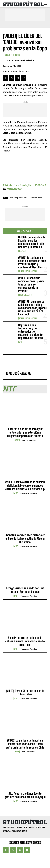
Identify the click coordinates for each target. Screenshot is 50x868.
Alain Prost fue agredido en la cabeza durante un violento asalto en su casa (25, 641)
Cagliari (13, 198)
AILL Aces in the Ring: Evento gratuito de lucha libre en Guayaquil (25, 795)
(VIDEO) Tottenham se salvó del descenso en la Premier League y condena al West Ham (32, 262)
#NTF (21, 342)
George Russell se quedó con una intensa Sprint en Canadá (25, 590)
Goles (7, 55)
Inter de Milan (36, 198)
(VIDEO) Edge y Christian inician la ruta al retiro (25, 693)
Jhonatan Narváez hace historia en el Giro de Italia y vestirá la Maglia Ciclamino (25, 539)
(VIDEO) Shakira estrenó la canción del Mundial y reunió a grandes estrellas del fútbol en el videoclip (25, 486)
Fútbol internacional (28, 271)
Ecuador (23, 251)
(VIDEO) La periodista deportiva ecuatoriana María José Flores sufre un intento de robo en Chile (25, 744)
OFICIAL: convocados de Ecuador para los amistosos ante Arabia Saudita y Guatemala (32, 242)
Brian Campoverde (29, 440)
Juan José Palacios (25, 60)
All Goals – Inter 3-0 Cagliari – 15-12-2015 (24, 185)
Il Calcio (17, 55)
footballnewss (14, 189)
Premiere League (26, 295)
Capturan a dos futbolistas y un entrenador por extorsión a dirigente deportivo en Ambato (31, 332)
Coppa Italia (24, 198)
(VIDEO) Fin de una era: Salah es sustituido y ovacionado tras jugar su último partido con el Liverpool (33, 308)
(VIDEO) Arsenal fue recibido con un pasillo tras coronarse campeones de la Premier (31, 284)
